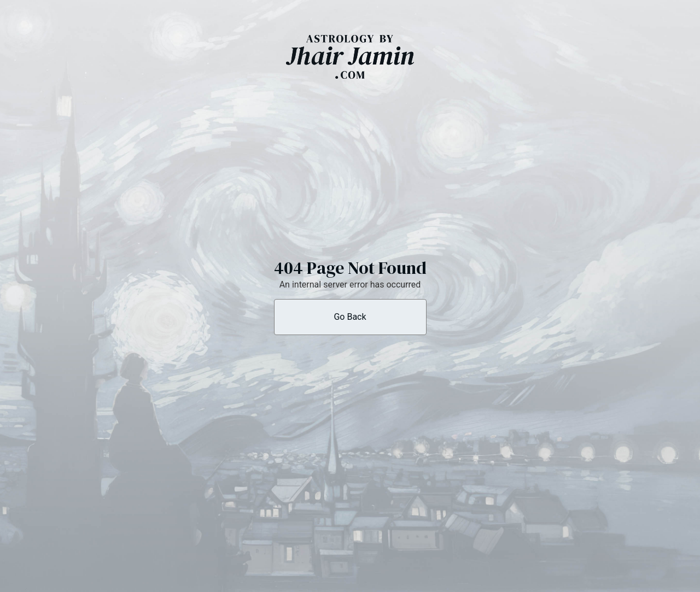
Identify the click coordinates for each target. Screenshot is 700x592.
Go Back (350, 317)
